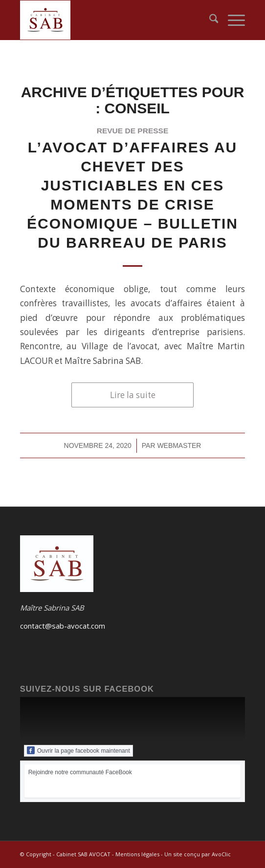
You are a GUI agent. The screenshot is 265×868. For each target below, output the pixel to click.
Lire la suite (133, 395)
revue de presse (133, 131)
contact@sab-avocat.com (63, 626)
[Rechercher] (209, 20)
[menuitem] (209, 20)
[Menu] (232, 20)
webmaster (179, 445)
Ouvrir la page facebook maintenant (78, 750)
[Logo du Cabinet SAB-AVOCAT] (110, 20)
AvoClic (221, 854)
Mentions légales (137, 854)
